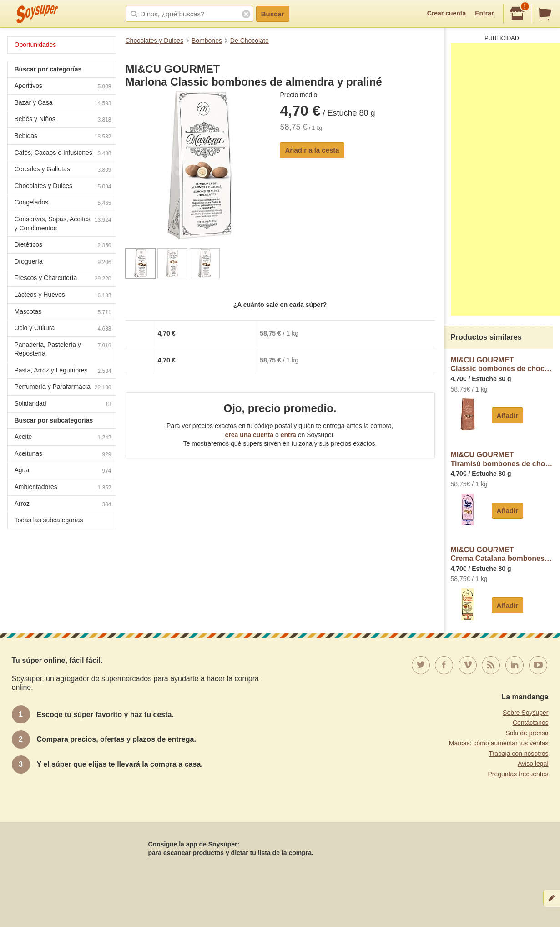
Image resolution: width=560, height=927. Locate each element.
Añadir (508, 415)
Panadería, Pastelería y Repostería (63, 349)
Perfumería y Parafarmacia (63, 388)
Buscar (273, 14)
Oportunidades (35, 45)
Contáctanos (531, 723)
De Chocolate (250, 41)
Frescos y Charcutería (63, 279)
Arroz (63, 505)
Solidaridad (63, 405)
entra (288, 435)
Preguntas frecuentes (518, 774)
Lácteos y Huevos (63, 296)
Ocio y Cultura (63, 329)
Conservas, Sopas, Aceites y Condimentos (63, 224)
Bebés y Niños (63, 120)
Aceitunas (63, 455)
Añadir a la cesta (312, 150)
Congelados (63, 203)
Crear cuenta (447, 13)
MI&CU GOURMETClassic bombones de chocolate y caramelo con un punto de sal (502, 364)
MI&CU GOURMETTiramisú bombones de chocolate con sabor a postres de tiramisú (502, 459)
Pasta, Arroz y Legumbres (63, 371)
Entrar (484, 13)
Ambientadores (63, 488)
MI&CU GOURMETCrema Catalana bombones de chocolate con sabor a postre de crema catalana (502, 554)
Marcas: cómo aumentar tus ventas (499, 743)
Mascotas (63, 313)
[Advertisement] (505, 180)
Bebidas (63, 137)
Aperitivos (63, 87)
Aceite (63, 438)
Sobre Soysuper (525, 713)
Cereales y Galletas (63, 170)
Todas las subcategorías (49, 520)
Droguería (63, 262)
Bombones (207, 41)
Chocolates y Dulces (155, 41)
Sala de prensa (527, 733)
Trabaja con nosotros (519, 754)
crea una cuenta (249, 435)
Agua (63, 471)
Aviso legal (533, 764)
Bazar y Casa (63, 104)
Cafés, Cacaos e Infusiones (63, 154)
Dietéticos (63, 246)
